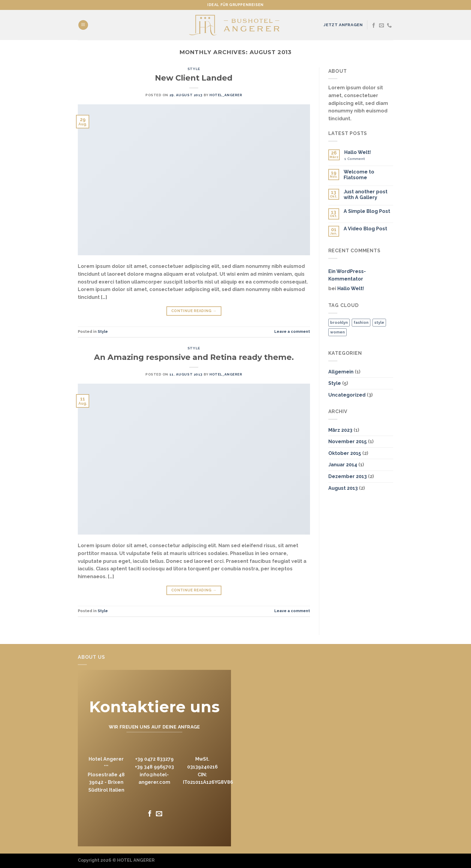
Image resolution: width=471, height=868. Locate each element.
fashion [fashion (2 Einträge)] (361, 322)
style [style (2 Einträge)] (379, 322)
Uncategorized (347, 395)
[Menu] (83, 25)
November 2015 (348, 442)
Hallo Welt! (358, 152)
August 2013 (343, 488)
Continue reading (194, 311)
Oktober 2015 (345, 453)
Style (194, 69)
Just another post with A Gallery (366, 195)
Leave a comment (292, 331)
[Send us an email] (381, 26)
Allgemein (341, 372)
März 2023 (340, 430)
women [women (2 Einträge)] (337, 332)
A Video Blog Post (365, 229)
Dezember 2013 (348, 476)
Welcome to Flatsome (359, 175)
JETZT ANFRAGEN (343, 25)
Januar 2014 (343, 465)
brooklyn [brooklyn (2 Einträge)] (339, 322)
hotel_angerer (226, 95)
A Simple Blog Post (367, 211)
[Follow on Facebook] (374, 26)
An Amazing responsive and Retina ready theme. (194, 357)
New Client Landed (194, 78)
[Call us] (389, 26)
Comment (355, 159)
